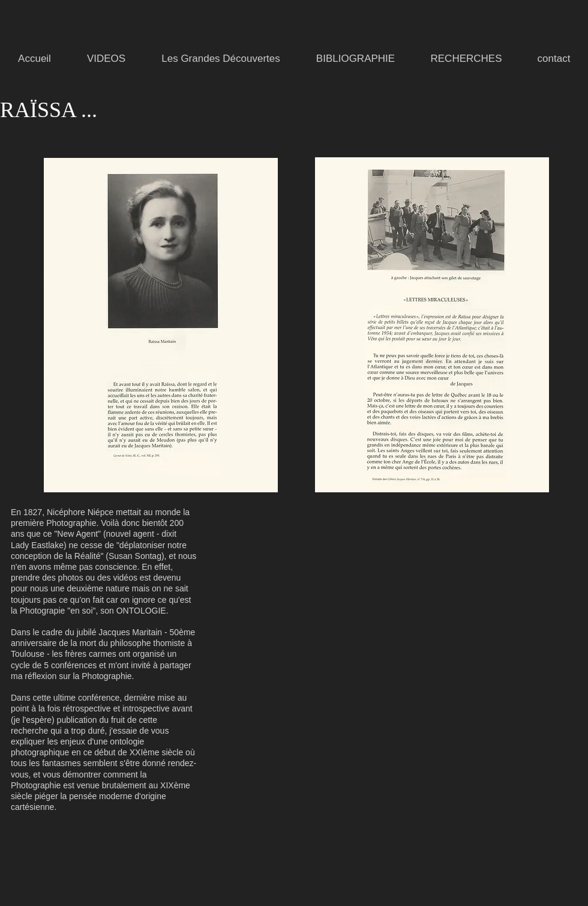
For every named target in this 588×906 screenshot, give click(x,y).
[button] (221, 59)
